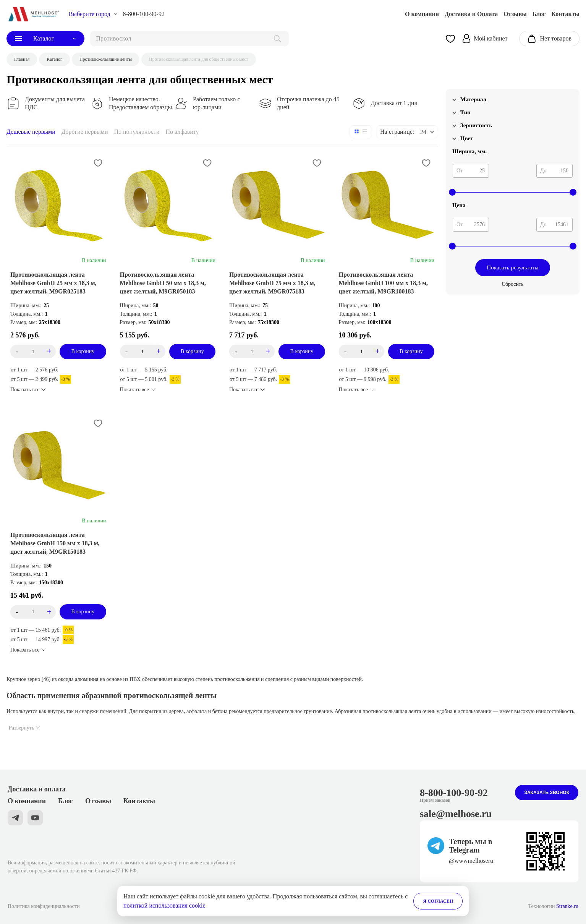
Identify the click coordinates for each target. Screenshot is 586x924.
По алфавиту (182, 132)
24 (423, 132)
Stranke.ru (567, 906)
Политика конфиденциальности (44, 906)
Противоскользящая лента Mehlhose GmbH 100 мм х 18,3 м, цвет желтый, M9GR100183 (384, 283)
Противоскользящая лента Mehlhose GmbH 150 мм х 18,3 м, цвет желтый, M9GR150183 (55, 543)
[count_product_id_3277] (362, 351)
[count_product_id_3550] (252, 351)
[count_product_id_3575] (33, 351)
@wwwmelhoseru (471, 861)
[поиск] (189, 39)
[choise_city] (93, 14)
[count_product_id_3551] (143, 351)
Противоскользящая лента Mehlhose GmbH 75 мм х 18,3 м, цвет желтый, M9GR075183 (272, 283)
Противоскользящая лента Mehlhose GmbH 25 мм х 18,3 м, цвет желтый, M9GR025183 (53, 283)
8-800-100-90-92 (144, 14)
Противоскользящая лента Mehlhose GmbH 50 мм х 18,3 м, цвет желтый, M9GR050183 (163, 283)
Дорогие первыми (85, 132)
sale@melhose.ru (456, 814)
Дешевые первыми (31, 132)
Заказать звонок (547, 793)
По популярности (137, 132)
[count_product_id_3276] (33, 612)
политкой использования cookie (164, 905)
